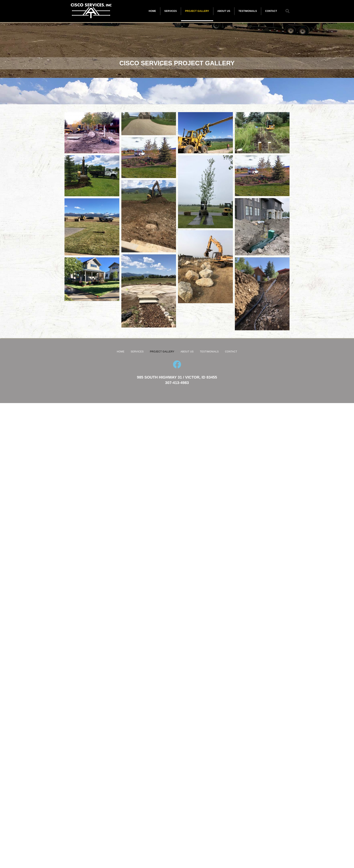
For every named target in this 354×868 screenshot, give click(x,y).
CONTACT (271, 11)
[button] (287, 11)
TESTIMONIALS (248, 11)
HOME (152, 11)
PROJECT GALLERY (197, 11)
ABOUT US (224, 11)
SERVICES (171, 11)
